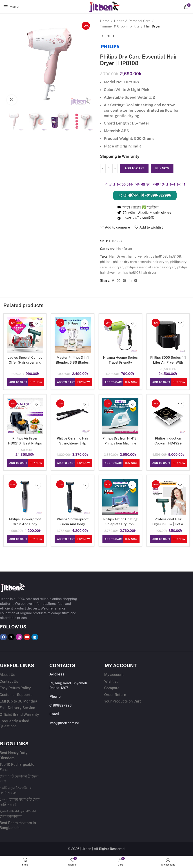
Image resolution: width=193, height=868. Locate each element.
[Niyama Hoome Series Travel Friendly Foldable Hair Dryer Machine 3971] (120, 335)
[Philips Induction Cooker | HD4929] (168, 416)
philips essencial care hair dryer (150, 267)
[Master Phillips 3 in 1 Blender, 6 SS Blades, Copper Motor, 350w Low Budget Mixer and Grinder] (73, 335)
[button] (18, 382)
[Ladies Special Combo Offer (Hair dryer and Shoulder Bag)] (25, 335)
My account (114, 675)
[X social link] (118, 281)
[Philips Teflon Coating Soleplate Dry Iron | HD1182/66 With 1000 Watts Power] (120, 497)
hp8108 (175, 256)
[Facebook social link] (113, 281)
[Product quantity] (109, 168)
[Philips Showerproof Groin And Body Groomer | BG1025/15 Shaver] (73, 497)
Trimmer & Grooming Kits (120, 26)
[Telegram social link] (135, 281)
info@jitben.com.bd (64, 723)
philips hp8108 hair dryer (137, 273)
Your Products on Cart (123, 701)
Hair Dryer (152, 26)
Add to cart (134, 168)
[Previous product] (103, 36)
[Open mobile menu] (11, 7)
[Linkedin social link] (130, 281)
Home (105, 21)
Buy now (162, 168)
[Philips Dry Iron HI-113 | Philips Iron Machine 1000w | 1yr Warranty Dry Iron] (120, 416)
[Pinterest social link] (124, 281)
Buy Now (36, 382)
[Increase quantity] (115, 168)
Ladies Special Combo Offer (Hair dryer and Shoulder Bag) (25, 362)
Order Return (115, 695)
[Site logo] (97, 6)
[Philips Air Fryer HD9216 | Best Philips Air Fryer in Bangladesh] (25, 416)
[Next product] (113, 36)
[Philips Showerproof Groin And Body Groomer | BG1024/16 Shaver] (25, 497)
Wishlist (111, 681)
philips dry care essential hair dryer (140, 262)
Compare (112, 688)
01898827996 (61, 705)
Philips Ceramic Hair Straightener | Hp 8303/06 (73, 443)
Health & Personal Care (132, 21)
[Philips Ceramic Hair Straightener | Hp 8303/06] (73, 416)
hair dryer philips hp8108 (147, 256)
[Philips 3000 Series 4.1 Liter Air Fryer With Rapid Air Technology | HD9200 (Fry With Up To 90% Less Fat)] (168, 335)
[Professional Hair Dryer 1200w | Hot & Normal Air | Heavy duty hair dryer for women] (168, 497)
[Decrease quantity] (103, 168)
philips (105, 262)
